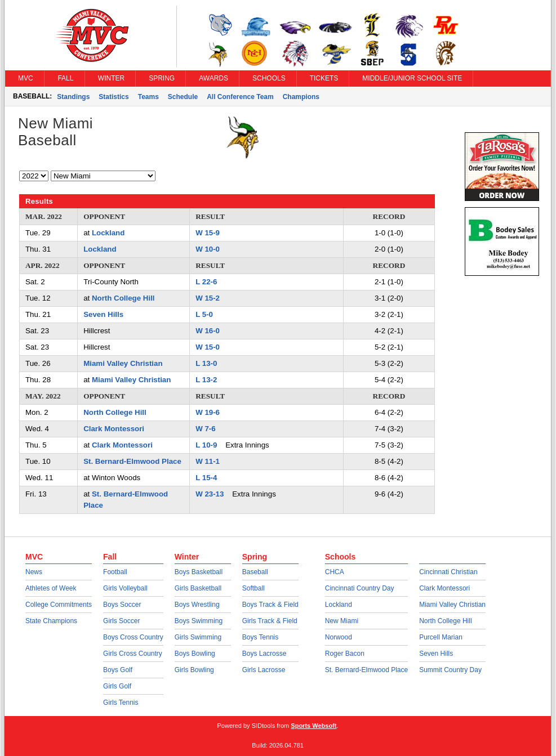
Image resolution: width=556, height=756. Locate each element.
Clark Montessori (114, 429)
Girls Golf (117, 686)
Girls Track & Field (270, 621)
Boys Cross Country (133, 637)
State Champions (51, 621)
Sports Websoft (313, 726)
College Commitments (59, 605)
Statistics (114, 97)
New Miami (342, 621)
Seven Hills (103, 314)
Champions (301, 97)
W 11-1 (208, 461)
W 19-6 (208, 412)
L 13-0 (206, 363)
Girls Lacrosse (264, 670)
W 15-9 (208, 233)
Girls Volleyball (125, 588)
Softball (253, 588)
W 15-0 (208, 347)
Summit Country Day (450, 670)
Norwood (339, 637)
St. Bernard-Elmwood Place (132, 461)
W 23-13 (210, 494)
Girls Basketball (198, 588)
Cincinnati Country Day (360, 588)
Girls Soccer (121, 621)
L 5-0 (204, 314)
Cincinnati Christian (448, 572)
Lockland (108, 233)
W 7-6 (205, 429)
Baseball (255, 572)
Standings (73, 97)
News (34, 572)
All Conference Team (240, 97)
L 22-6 (206, 282)
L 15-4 (206, 478)
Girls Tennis (121, 703)
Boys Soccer (122, 605)
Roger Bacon (345, 654)
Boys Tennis (260, 637)
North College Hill (123, 298)
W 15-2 (208, 298)
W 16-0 (208, 331)
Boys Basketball (199, 572)
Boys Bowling (195, 654)
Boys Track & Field (270, 605)
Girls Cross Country (133, 654)
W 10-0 (208, 249)
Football (115, 572)
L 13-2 (206, 380)
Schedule (183, 97)
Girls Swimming (198, 637)
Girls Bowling (194, 670)
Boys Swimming (199, 621)
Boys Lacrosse (264, 654)
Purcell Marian (441, 637)
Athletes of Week (51, 588)
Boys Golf (118, 670)
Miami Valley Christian (123, 363)
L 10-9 (206, 445)
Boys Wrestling (197, 605)
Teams (148, 97)
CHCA (335, 572)
